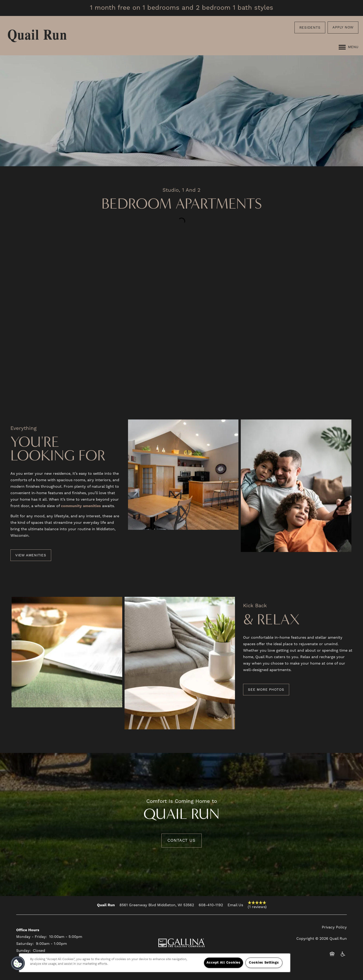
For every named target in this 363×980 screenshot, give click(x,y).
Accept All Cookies (224, 963)
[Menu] (349, 47)
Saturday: (25, 944)
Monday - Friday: (32, 937)
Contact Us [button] (181, 840)
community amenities (81, 506)
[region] (155, 963)
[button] (310, 28)
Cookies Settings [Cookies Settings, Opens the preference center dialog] (264, 963)
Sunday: (23, 951)
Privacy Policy (334, 927)
